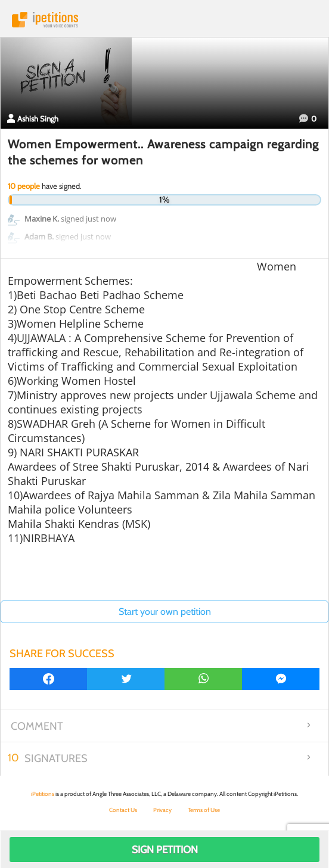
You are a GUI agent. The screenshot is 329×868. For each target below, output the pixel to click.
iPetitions (164, 20)
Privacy (162, 810)
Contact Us (123, 810)
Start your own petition (165, 612)
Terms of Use (204, 810)
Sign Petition (165, 850)
